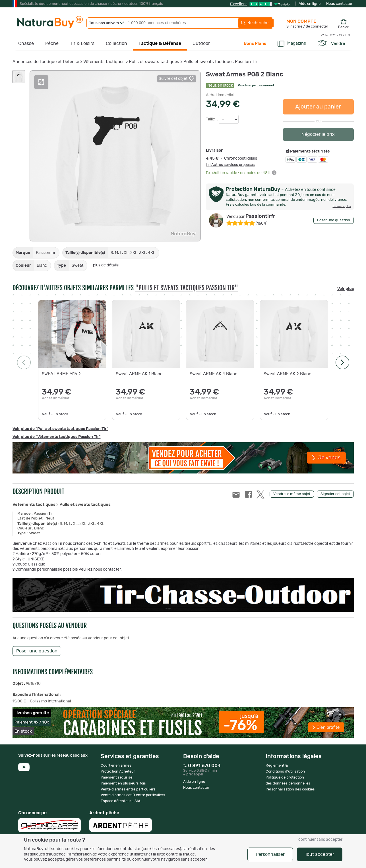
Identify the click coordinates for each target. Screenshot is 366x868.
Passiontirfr (251, 216)
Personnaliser (270, 854)
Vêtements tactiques (104, 62)
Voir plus (346, 289)
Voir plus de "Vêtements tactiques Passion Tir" (57, 437)
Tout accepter (320, 854)
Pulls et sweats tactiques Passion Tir (220, 62)
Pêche (52, 43)
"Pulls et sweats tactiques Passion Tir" (187, 288)
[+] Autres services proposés (230, 165)
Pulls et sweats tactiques (154, 62)
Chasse (26, 43)
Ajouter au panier (318, 107)
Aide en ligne (310, 4)
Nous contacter (339, 4)
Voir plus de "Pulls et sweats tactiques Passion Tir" (60, 429)
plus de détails (106, 265)
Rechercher (255, 23)
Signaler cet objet (335, 494)
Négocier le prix (318, 134)
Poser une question (334, 220)
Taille (211, 119)
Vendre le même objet (292, 494)
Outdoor (201, 43)
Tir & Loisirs (82, 43)
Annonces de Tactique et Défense (46, 62)
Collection (116, 43)
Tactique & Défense (160, 43)
